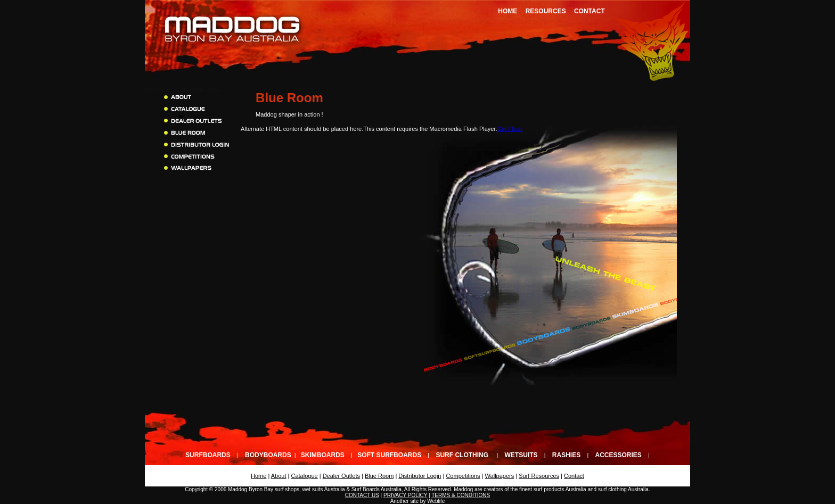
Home (507, 11)
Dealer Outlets (341, 476)
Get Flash (510, 129)
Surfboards (208, 455)
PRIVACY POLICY (405, 495)
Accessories (618, 455)
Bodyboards (268, 455)
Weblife (436, 501)
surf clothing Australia (623, 489)
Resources (546, 11)
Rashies (566, 455)
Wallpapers (500, 476)
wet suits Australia (324, 489)
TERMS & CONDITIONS (461, 495)
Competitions (463, 476)
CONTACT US (362, 495)
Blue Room (379, 476)
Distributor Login (420, 476)
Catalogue (305, 476)
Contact (590, 11)
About (279, 476)
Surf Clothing (462, 455)
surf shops (287, 489)
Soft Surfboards (389, 455)
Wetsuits (521, 455)
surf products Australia (560, 489)
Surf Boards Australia (376, 489)
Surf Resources (539, 476)
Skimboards (323, 455)
